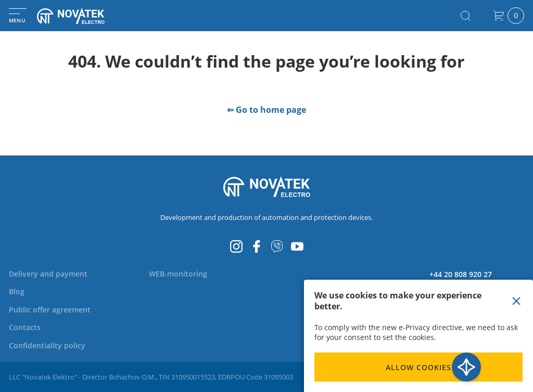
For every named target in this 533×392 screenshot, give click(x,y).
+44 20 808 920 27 (461, 274)
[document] (418, 336)
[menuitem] (48, 274)
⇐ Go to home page (266, 110)
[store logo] (83, 16)
